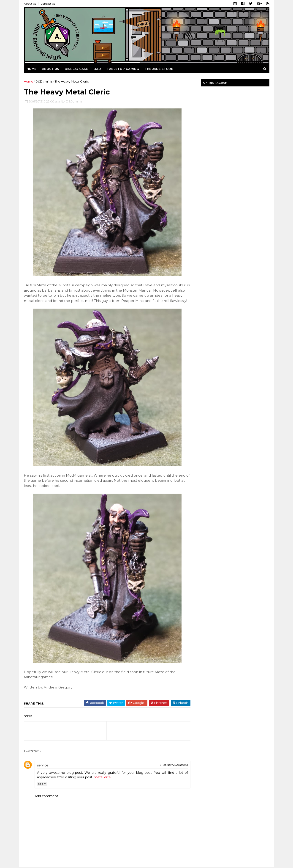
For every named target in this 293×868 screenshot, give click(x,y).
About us (50, 69)
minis (49, 81)
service (43, 765)
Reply (42, 784)
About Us (30, 4)
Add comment (46, 796)
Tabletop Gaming (123, 69)
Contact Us (48, 4)
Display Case (76, 69)
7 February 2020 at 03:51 (174, 765)
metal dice (102, 777)
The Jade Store (159, 69)
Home (31, 69)
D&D (97, 69)
